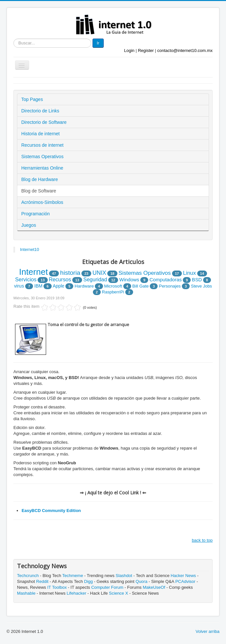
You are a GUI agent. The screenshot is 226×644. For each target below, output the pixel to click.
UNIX (99, 273)
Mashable (26, 593)
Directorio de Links (40, 111)
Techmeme (73, 576)
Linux (190, 273)
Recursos (60, 279)
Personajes (170, 286)
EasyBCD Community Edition (51, 511)
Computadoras (166, 280)
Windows (129, 280)
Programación (35, 214)
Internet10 (30, 249)
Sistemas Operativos (42, 157)
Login (129, 50)
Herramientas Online (42, 168)
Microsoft (113, 286)
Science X (119, 593)
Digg (88, 581)
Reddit (43, 581)
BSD (197, 280)
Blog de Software (39, 191)
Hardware (84, 286)
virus (19, 286)
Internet (33, 272)
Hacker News (183, 576)
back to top (202, 540)
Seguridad (95, 280)
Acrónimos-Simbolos (42, 202)
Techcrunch (28, 576)
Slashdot (124, 576)
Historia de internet (41, 134)
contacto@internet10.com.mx (185, 50)
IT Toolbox (57, 587)
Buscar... (14, 39)
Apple (58, 286)
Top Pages (32, 99)
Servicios (26, 279)
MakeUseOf (154, 587)
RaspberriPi (113, 292)
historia (70, 273)
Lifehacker (77, 593)
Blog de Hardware (40, 179)
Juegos (29, 225)
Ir (98, 43)
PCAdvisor (185, 581)
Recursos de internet (42, 145)
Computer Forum (107, 587)
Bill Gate (141, 286)
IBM (38, 286)
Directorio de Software (44, 122)
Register (146, 50)
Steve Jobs (201, 286)
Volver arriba (208, 631)
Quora (142, 581)
